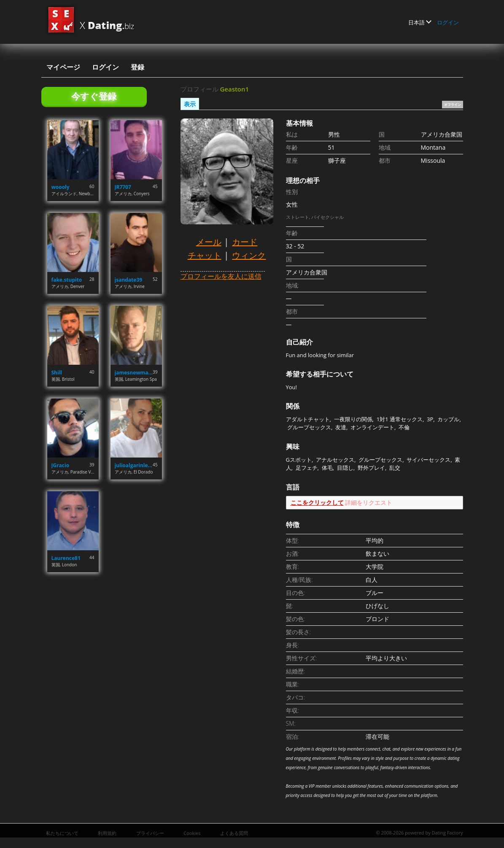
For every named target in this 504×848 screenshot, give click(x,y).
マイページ (63, 67)
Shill (57, 373)
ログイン (448, 22)
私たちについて (62, 833)
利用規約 (107, 833)
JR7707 (123, 187)
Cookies (192, 833)
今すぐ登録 (94, 96)
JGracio (61, 465)
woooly (61, 187)
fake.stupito (67, 280)
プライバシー (150, 833)
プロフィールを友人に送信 (221, 276)
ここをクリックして (317, 502)
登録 (137, 67)
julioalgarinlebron (134, 465)
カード (245, 242)
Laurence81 (66, 558)
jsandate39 (129, 280)
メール (209, 242)
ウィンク (249, 255)
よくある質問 (234, 833)
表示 (190, 104)
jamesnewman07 (134, 373)
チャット (205, 255)
